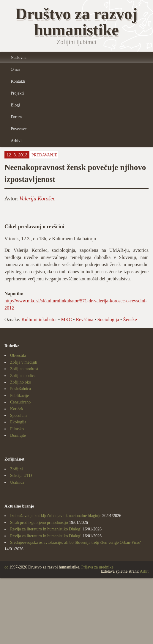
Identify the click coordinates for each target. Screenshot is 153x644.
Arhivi (16, 141)
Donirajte (18, 435)
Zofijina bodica (23, 376)
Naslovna (19, 58)
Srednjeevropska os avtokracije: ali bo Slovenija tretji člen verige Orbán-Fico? (75, 542)
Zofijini (16, 469)
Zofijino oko (20, 382)
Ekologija (18, 422)
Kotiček (17, 409)
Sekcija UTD (21, 476)
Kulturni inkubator (39, 319)
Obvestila (18, 355)
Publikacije (19, 396)
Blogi (15, 105)
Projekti (17, 93)
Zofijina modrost (24, 369)
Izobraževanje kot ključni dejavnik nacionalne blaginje (56, 516)
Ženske (130, 319)
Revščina (85, 319)
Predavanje (44, 155)
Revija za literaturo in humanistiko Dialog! (46, 529)
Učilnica (17, 482)
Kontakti (18, 81)
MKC (66, 319)
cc (6, 567)
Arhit (144, 571)
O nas (15, 69)
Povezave (19, 129)
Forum (16, 117)
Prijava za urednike (97, 567)
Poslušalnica (20, 389)
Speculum (18, 416)
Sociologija (108, 319)
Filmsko (17, 429)
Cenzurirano (20, 402)
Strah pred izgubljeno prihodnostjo (39, 523)
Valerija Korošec (37, 199)
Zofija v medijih (24, 362)
